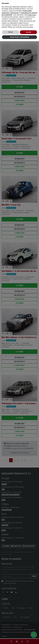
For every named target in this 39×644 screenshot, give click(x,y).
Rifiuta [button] (11, 32)
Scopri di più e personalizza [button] (19, 37)
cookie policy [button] (32, 15)
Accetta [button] (28, 32)
